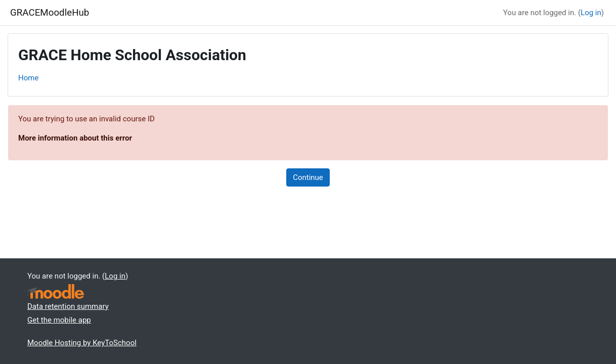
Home (28, 78)
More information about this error (75, 138)
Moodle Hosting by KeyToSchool (82, 343)
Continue (308, 177)
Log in (591, 13)
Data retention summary (68, 306)
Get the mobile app (59, 320)
